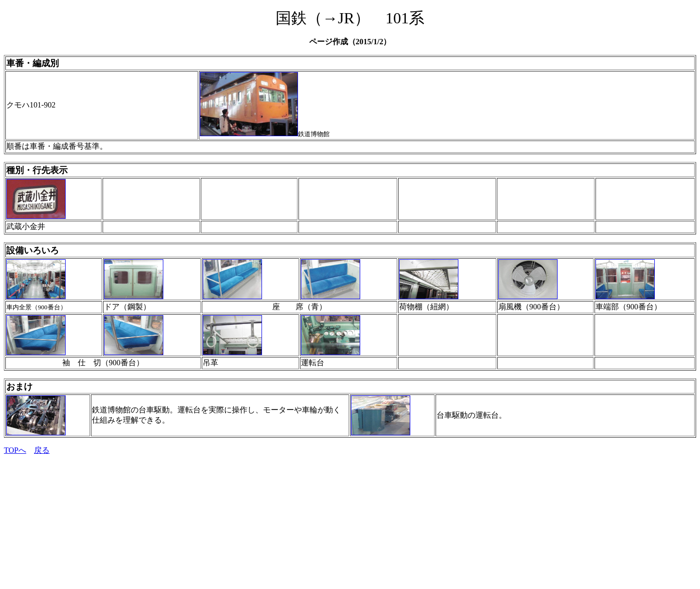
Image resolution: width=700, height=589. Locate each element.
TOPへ (15, 450)
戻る (42, 450)
